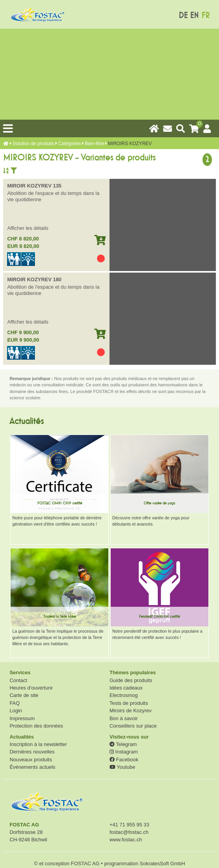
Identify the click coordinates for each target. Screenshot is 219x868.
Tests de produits (129, 703)
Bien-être (94, 144)
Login (16, 711)
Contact (18, 680)
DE (183, 15)
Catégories (69, 144)
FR (205, 15)
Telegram (123, 744)
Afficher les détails (28, 228)
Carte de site (24, 695)
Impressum (22, 718)
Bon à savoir (124, 718)
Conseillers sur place (133, 726)
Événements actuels (32, 767)
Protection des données (36, 726)
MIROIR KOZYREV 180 (34, 279)
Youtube (122, 767)
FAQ (15, 703)
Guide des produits (131, 680)
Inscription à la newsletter (38, 744)
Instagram (124, 752)
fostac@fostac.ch (129, 832)
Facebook (124, 760)
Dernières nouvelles (32, 752)
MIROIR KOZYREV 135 (34, 186)
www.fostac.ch (126, 840)
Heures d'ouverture (31, 688)
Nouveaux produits (31, 760)
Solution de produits (33, 144)
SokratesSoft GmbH (162, 863)
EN (194, 15)
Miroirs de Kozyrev (130, 711)
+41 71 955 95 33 (129, 825)
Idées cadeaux (126, 688)
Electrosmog (124, 695)
